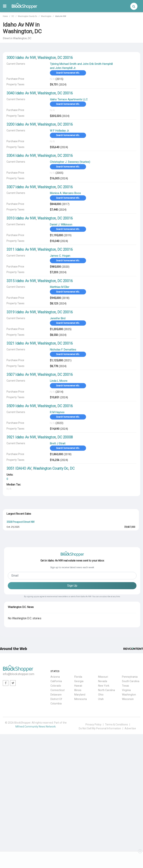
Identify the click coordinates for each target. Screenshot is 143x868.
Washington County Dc (28, 16)
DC (13, 16)
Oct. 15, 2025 (13, 604)
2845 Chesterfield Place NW (22, 586)
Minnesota (81, 815)
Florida (78, 793)
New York (104, 802)
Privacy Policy (93, 841)
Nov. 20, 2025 (13, 643)
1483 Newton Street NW (20, 573)
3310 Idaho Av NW (21, 218)
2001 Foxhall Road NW (19, 561)
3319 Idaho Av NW (21, 312)
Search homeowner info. (68, 73)
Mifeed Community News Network (36, 843)
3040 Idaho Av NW (21, 93)
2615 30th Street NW (18, 535)
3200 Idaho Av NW (21, 124)
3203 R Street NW (16, 612)
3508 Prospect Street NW (20, 522)
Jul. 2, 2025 (12, 540)
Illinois (78, 806)
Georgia (79, 798)
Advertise (130, 845)
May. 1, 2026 (13, 578)
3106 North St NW (16, 599)
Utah (101, 815)
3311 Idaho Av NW (21, 249)
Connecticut (58, 806)
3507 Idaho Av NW (21, 375)
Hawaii (78, 802)
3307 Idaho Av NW (21, 187)
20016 (68, 58)
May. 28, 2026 (13, 630)
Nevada (103, 798)
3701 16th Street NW (18, 548)
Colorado (56, 802)
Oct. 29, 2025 (13, 527)
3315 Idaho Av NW (21, 281)
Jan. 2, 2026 (12, 566)
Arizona (55, 793)
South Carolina (131, 798)
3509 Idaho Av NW (21, 406)
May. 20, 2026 (13, 553)
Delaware (56, 811)
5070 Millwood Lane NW (20, 625)
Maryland (80, 811)
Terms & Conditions (116, 841)
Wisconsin (128, 815)
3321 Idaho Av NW (21, 343)
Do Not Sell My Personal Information (100, 845)
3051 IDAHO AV (19, 468)
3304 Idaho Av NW (21, 156)
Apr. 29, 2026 (13, 591)
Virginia (126, 806)
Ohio (101, 811)
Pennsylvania (130, 793)
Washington (46, 16)
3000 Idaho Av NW (21, 58)
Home (5, 16)
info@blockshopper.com (19, 790)
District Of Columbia (56, 818)
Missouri (103, 793)
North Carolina (107, 806)
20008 (68, 437)
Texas (125, 802)
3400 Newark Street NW (20, 638)
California (56, 798)
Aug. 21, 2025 (13, 617)
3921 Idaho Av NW (21, 437)
